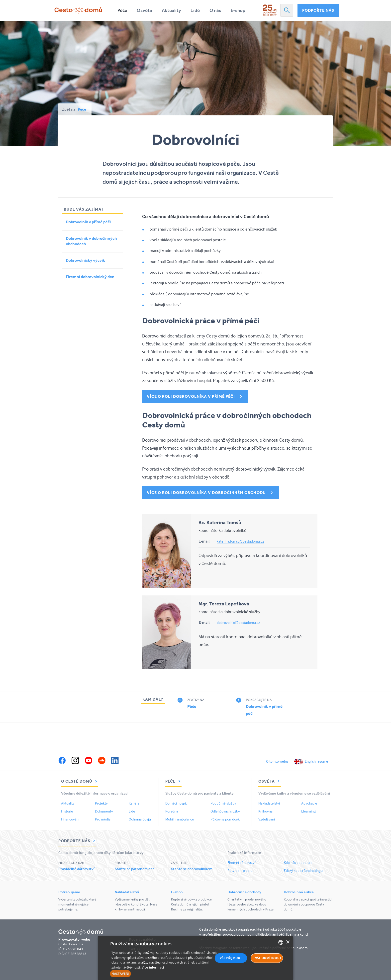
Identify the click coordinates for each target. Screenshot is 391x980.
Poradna (172, 811)
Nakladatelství (269, 803)
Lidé (195, 10)
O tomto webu (277, 761)
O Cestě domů (80, 781)
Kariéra (134, 803)
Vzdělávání (267, 819)
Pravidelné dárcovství (76, 869)
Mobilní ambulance (180, 819)
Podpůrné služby (223, 803)
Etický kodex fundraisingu (303, 870)
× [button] (288, 942)
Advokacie (309, 803)
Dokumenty (104, 811)
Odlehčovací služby (225, 811)
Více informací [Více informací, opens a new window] (153, 967)
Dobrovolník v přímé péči (88, 222)
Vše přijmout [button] (231, 958)
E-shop (238, 10)
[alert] (195, 958)
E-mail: (204, 541)
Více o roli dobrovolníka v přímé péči (191, 396)
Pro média (103, 819)
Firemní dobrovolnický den (90, 277)
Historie (67, 811)
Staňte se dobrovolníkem (192, 869)
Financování (70, 819)
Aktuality (171, 10)
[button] (165, 974)
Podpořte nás (318, 10)
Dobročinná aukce (299, 892)
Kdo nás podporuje (298, 862)
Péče (122, 10)
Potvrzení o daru (240, 870)
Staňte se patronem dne (135, 869)
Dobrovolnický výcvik (85, 260)
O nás (215, 10)
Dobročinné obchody (244, 892)
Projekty (101, 803)
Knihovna (265, 811)
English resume (316, 761)
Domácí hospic (176, 803)
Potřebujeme (69, 892)
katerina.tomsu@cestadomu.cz (240, 541)
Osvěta (144, 10)
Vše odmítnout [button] (268, 958)
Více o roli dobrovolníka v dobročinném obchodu (206, 492)
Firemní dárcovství (241, 862)
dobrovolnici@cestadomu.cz (238, 622)
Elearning (308, 811)
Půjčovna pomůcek (225, 819)
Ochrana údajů (140, 819)
